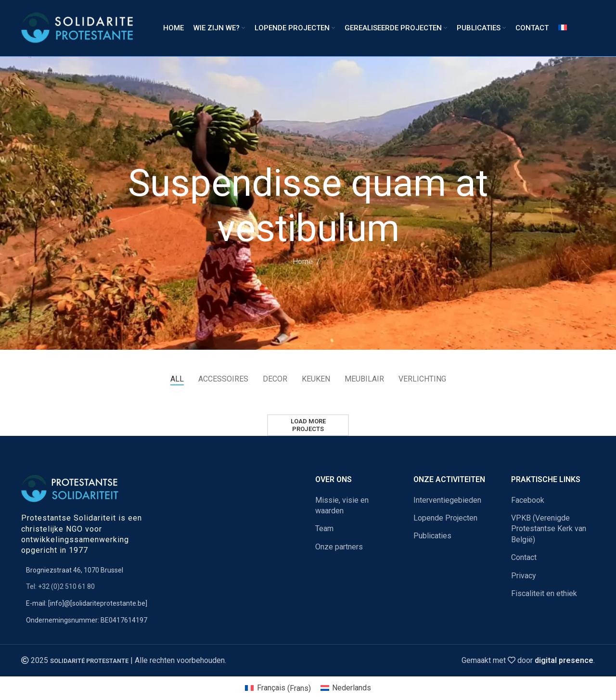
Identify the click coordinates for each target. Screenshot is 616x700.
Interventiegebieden (447, 500)
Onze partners (339, 547)
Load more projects (308, 425)
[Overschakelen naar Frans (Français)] (278, 688)
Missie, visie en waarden (342, 505)
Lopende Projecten (445, 518)
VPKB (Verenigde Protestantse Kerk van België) (549, 529)
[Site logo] (80, 28)
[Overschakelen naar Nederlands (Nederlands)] (346, 688)
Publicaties (432, 536)
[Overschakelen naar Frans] (563, 28)
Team (324, 528)
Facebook (528, 500)
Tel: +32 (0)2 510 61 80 (60, 586)
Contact (524, 557)
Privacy (524, 576)
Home (303, 261)
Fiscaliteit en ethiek (544, 593)
